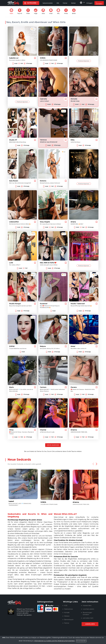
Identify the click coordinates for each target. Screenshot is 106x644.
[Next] (96, 464)
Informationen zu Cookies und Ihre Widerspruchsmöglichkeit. (55, 641)
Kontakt (67, 613)
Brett (74, 11)
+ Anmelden (99, 3)
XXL (59, 11)
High (36, 11)
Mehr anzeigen (53, 445)
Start (12, 11)
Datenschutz (69, 609)
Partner (67, 623)
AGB (66, 606)
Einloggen (90, 3)
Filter (29, 11)
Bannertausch (69, 620)
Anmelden (90, 624)
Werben (67, 616)
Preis (67, 11)
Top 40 (20, 11)
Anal (51, 11)
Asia (44, 11)
